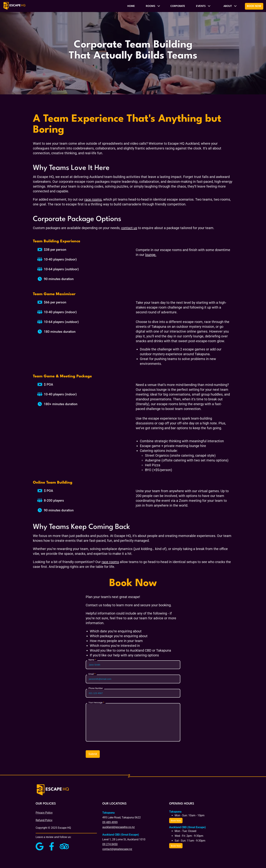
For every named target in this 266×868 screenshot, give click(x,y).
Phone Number (96, 688)
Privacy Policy (44, 813)
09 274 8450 (110, 844)
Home (131, 6)
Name (91, 660)
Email (91, 674)
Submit (93, 754)
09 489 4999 (110, 822)
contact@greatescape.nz (117, 849)
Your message (95, 703)
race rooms (93, 199)
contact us (129, 228)
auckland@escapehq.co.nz (119, 827)
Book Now (254, 6)
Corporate (178, 6)
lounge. (151, 255)
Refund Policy (44, 820)
